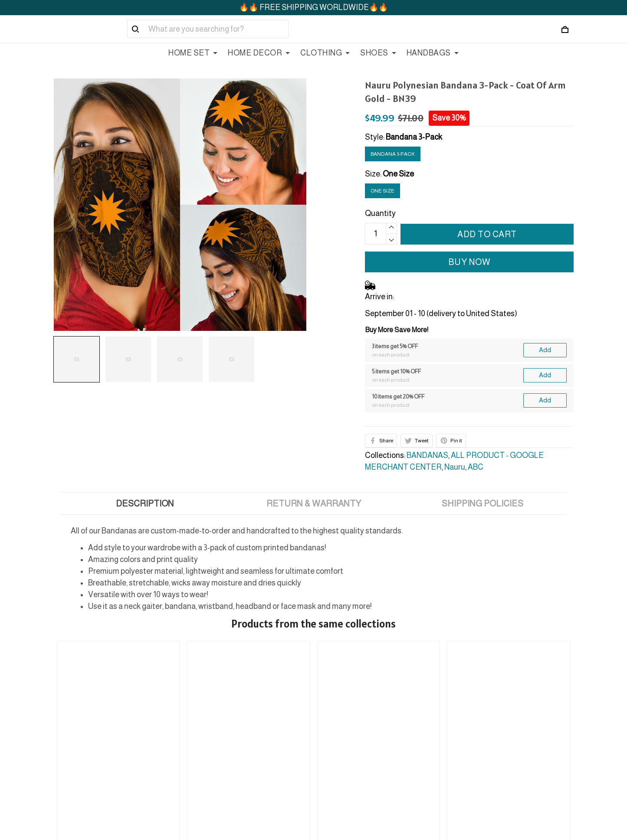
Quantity (380, 213)
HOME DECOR (259, 53)
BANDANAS (427, 455)
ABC (476, 467)
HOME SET (193, 53)
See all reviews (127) (80, 666)
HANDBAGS (433, 53)
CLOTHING (325, 53)
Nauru (455, 467)
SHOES (378, 53)
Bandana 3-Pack (414, 137)
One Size (398, 174)
